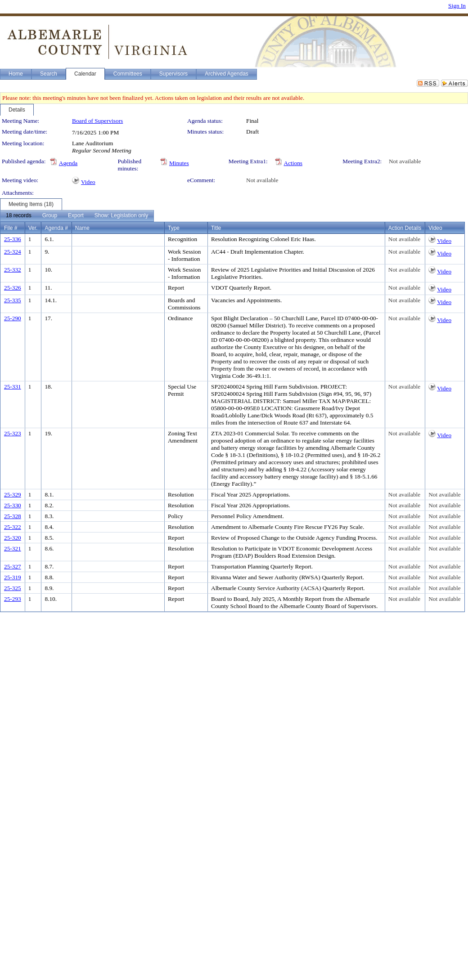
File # (11, 228)
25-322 (13, 527)
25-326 (13, 288)
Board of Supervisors (97, 121)
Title (216, 228)
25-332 (13, 270)
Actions (293, 163)
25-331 (13, 387)
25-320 (13, 538)
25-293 (13, 599)
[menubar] (77, 216)
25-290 (13, 318)
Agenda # (56, 228)
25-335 (13, 300)
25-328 (13, 516)
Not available (405, 161)
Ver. (33, 228)
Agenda (68, 163)
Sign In (457, 6)
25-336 (13, 239)
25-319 (13, 577)
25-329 (13, 494)
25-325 (13, 588)
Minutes (179, 163)
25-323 (13, 433)
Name (82, 228)
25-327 (13, 566)
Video (88, 182)
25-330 (13, 505)
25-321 (13, 548)
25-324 (13, 252)
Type (174, 228)
